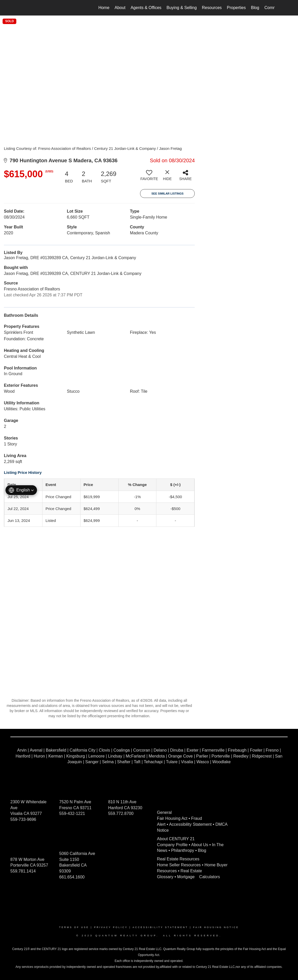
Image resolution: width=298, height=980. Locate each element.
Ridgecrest (262, 756)
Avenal (36, 750)
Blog (255, 8)
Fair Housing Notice (216, 927)
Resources (212, 8)
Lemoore (96, 756)
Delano (160, 750)
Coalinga (122, 750)
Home (104, 8)
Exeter (193, 750)
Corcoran (142, 750)
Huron (39, 756)
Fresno (272, 750)
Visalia (187, 762)
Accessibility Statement (190, 824)
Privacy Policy (111, 927)
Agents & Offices (146, 8)
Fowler (256, 750)
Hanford (23, 756)
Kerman (56, 756)
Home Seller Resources (179, 865)
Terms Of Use (74, 927)
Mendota (157, 756)
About (120, 8)
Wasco (203, 762)
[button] (21, 490)
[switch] (149, 177)
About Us (200, 845)
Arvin (22, 750)
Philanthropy (183, 850)
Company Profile (172, 845)
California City (83, 750)
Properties (236, 8)
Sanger (92, 762)
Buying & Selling (182, 8)
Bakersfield (56, 750)
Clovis (104, 750)
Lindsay (115, 756)
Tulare (172, 762)
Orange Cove (180, 756)
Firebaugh (237, 750)
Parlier (202, 756)
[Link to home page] (26, 8)
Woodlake (221, 762)
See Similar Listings (168, 194)
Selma (108, 762)
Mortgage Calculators (198, 877)
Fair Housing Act (172, 818)
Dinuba (177, 750)
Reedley (241, 756)
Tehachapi (153, 762)
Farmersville (213, 750)
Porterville (221, 756)
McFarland (135, 756)
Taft (137, 762)
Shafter (124, 762)
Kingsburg (76, 756)
